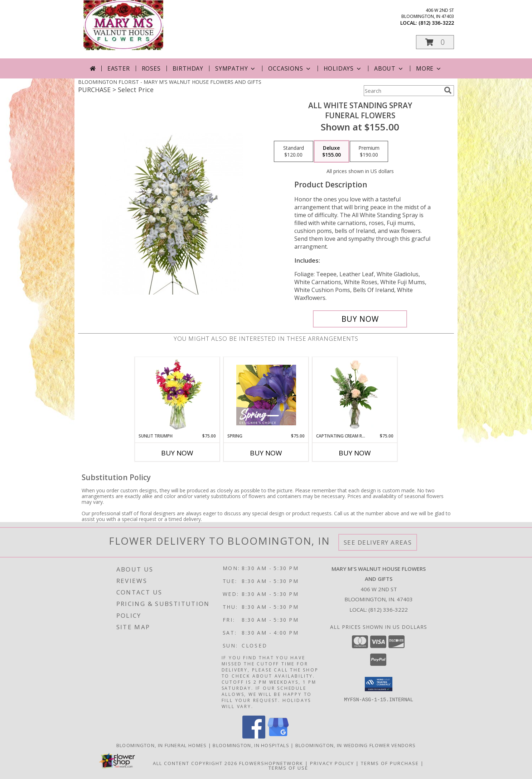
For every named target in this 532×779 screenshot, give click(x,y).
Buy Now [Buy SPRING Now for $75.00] (266, 453)
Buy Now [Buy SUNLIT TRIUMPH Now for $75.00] (177, 453)
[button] (435, 42)
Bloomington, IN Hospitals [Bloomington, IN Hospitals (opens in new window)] (251, 745)
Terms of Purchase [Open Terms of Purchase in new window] (390, 763)
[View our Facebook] (254, 737)
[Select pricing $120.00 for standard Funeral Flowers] (294, 152)
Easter (119, 68)
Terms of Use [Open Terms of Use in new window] (288, 768)
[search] (448, 90)
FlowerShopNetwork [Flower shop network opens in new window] (271, 763)
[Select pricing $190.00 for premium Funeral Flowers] (369, 152)
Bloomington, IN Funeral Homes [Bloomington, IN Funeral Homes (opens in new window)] (162, 745)
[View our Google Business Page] (278, 737)
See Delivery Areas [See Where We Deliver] (378, 542)
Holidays (343, 68)
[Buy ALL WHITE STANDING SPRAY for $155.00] (360, 319)
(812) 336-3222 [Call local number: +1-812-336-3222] (436, 23)
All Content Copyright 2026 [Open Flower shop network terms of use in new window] (195, 763)
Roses (151, 68)
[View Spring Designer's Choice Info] (266, 395)
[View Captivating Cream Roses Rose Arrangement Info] (355, 395)
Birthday (188, 68)
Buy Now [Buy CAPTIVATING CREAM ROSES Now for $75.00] (355, 453)
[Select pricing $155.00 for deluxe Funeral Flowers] (332, 152)
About (389, 68)
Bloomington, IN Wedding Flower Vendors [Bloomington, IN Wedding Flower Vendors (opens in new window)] (356, 745)
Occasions (290, 68)
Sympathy (236, 68)
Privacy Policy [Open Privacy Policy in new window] (332, 763)
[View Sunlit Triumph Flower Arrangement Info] (177, 395)
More (429, 68)
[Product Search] (402, 91)
